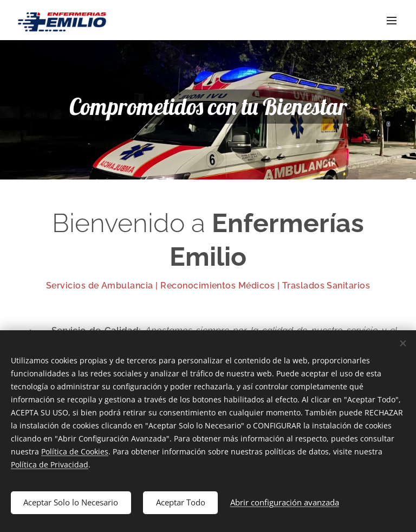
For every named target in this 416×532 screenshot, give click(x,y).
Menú (392, 21)
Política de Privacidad (50, 464)
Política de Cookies (75, 451)
